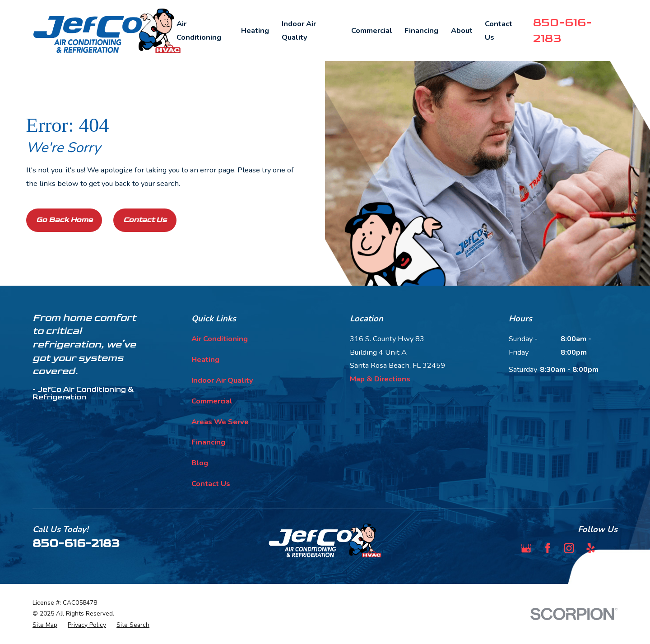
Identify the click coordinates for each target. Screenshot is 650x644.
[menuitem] (45, 625)
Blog (200, 463)
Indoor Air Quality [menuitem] (299, 30)
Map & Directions (380, 379)
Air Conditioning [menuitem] (199, 30)
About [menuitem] (462, 30)
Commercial (212, 401)
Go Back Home (64, 220)
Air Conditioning (220, 339)
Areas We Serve (220, 422)
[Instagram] (569, 548)
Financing (208, 442)
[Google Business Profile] (526, 548)
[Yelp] (591, 548)
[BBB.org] (612, 548)
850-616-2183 (76, 543)
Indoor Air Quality (222, 380)
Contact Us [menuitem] (499, 30)
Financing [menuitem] (421, 30)
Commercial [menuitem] (372, 30)
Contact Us (145, 220)
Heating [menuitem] (255, 30)
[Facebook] (548, 548)
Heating (205, 359)
